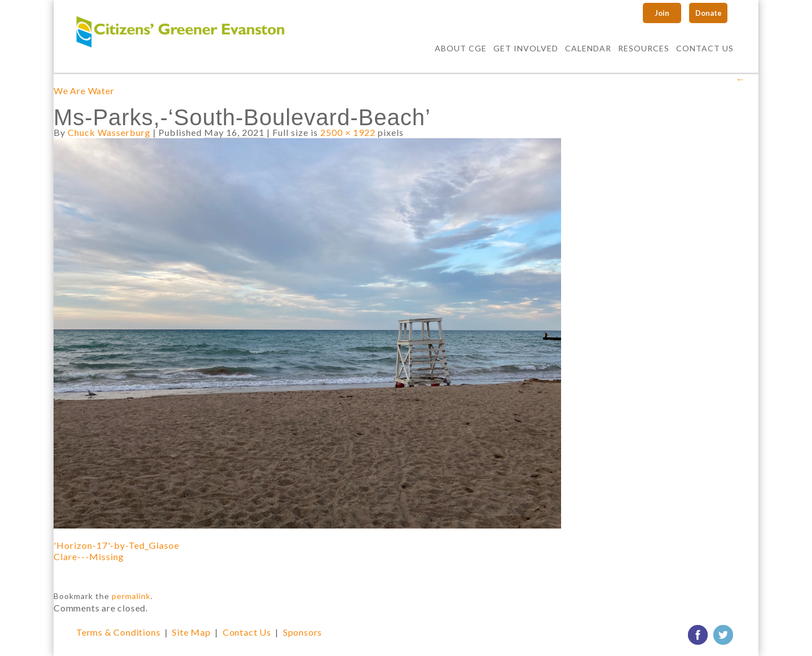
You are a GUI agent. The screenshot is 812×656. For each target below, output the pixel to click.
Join (662, 13)
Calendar (588, 48)
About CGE (461, 48)
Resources (644, 48)
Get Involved (526, 48)
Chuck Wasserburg (109, 132)
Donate (709, 13)
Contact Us (705, 48)
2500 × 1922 (348, 132)
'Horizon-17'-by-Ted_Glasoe (116, 545)
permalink (131, 596)
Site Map (191, 632)
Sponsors (303, 632)
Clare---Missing (89, 556)
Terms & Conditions (118, 632)
